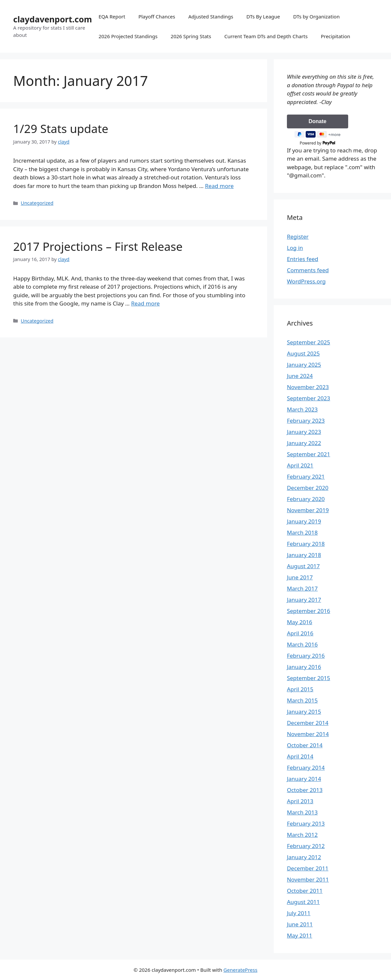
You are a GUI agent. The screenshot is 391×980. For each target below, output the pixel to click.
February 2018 (306, 544)
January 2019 (304, 521)
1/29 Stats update (61, 129)
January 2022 (304, 443)
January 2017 (304, 600)
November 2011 (308, 879)
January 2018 (304, 555)
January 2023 (304, 432)
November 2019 (308, 510)
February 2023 (306, 421)
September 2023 (308, 398)
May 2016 (300, 622)
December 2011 (308, 868)
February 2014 (306, 768)
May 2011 (300, 935)
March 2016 (302, 644)
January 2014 (304, 779)
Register (298, 237)
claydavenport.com (53, 19)
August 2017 (303, 566)
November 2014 (308, 734)
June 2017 (300, 577)
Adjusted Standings (211, 16)
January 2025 (304, 365)
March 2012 (302, 835)
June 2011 (300, 924)
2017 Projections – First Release (98, 246)
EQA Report (112, 16)
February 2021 (306, 477)
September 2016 (308, 611)
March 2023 (302, 409)
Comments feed (308, 270)
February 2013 (306, 823)
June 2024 (300, 376)
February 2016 (306, 656)
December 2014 (308, 723)
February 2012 (306, 846)
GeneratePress (240, 970)
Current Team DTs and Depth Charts (266, 36)
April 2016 (300, 633)
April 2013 (300, 801)
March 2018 (302, 532)
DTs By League (263, 16)
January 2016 (304, 667)
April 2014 (300, 756)
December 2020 (308, 488)
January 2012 (304, 857)
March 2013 (302, 812)
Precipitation (335, 36)
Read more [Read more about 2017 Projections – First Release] (145, 303)
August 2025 (303, 353)
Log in (295, 248)
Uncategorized (37, 203)
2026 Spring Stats (191, 36)
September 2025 (308, 342)
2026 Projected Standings (128, 36)
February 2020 (306, 499)
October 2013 (305, 790)
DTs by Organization (316, 16)
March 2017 (302, 588)
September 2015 (308, 678)
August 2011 (303, 902)
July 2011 (299, 913)
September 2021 (308, 454)
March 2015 (302, 700)
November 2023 (308, 387)
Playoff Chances (157, 16)
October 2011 (305, 891)
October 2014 (305, 745)
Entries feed (303, 259)
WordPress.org (306, 281)
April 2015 (300, 689)
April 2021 (300, 465)
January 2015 (304, 712)
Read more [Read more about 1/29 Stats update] (219, 186)
